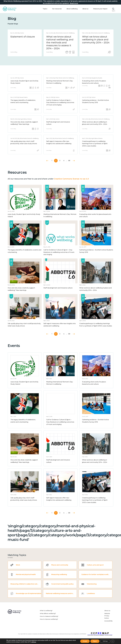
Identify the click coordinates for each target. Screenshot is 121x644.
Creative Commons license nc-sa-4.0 (71, 179)
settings (34, 642)
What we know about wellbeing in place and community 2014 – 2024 (96, 40)
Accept (85, 641)
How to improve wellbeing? (49, 619)
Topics (45, 9)
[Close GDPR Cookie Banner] (113, 641)
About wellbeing (72, 9)
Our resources (57, 9)
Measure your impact (100, 9)
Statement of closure (23, 37)
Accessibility (108, 621)
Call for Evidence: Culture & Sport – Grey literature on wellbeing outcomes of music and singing (60, 103)
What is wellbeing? (46, 611)
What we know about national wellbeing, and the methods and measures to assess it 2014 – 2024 (60, 43)
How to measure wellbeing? (49, 616)
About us (85, 9)
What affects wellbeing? (48, 614)
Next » (74, 161)
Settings (105, 641)
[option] (25, 43)
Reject (95, 641)
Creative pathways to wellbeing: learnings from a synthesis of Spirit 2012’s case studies (95, 144)
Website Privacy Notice (107, 616)
